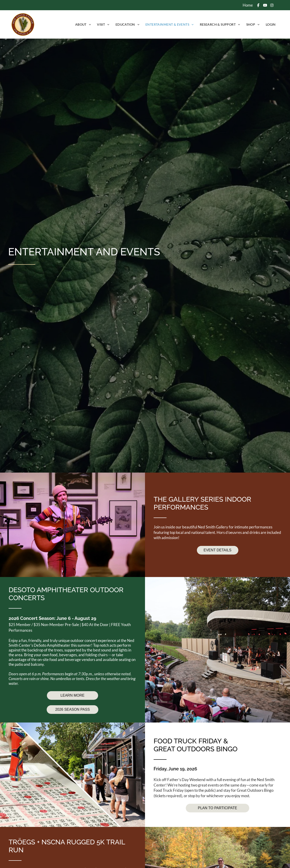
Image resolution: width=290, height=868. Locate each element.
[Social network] (258, 6)
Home (248, 5)
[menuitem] (83, 24)
